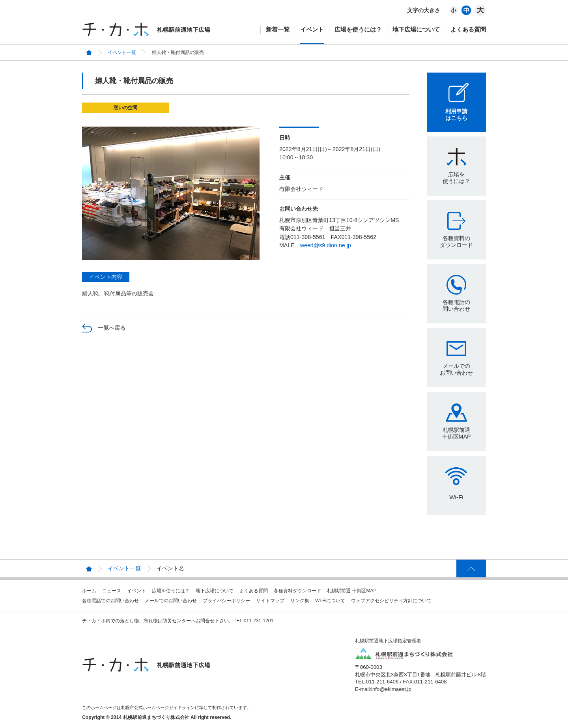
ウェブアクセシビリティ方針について (391, 601)
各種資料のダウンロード (456, 242)
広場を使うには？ (358, 29)
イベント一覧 (122, 52)
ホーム (89, 591)
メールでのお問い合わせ (456, 369)
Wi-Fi (456, 497)
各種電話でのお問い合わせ (110, 601)
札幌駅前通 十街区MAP (352, 591)
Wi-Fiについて (330, 601)
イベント (312, 29)
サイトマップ (270, 601)
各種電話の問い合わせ (456, 305)
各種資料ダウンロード (297, 591)
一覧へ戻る (112, 328)
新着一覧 (278, 29)
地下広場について (416, 29)
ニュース (112, 591)
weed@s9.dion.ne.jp (326, 245)
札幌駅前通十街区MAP (457, 433)
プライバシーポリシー (226, 601)
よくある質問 (468, 29)
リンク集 (300, 601)
